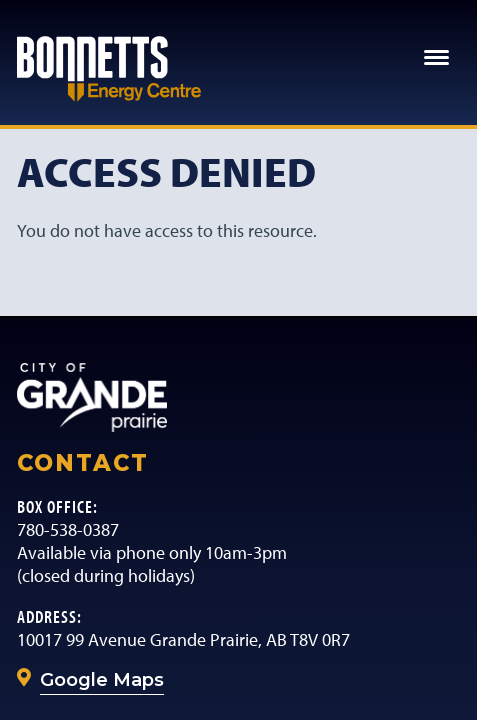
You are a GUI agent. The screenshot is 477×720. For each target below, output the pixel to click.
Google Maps (102, 680)
